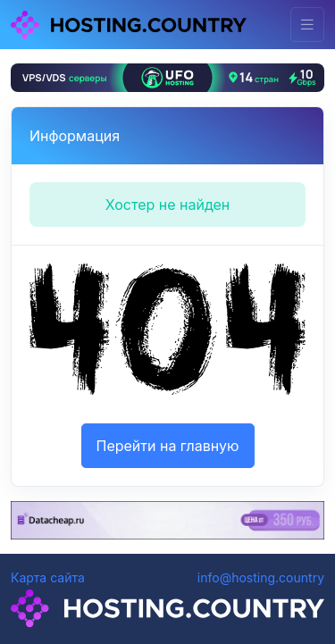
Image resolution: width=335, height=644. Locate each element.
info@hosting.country (261, 577)
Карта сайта (48, 577)
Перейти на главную (168, 446)
